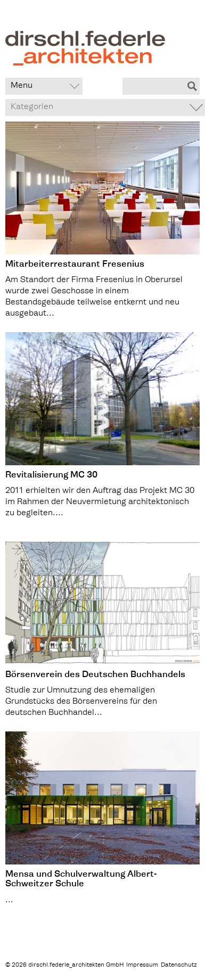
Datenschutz (179, 965)
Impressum (142, 965)
